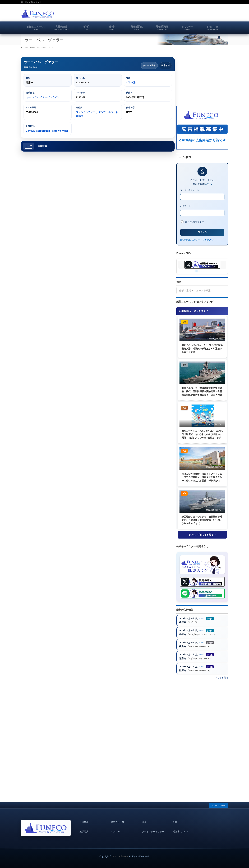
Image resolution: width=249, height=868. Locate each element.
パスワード (185, 206)
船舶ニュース (117, 821)
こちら (208, 184)
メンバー (115, 829)
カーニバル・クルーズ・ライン (43, 97)
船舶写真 (84, 829)
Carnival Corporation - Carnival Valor (47, 131)
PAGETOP (220, 805)
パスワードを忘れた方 (202, 240)
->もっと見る (222, 682)
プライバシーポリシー (153, 829)
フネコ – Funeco (120, 857)
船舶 (175, 821)
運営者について (181, 829)
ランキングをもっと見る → (202, 535)
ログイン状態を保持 (192, 222)
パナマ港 (131, 82)
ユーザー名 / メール (189, 190)
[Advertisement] (188, 15)
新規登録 (185, 240)
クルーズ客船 (149, 65)
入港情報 (84, 821)
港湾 (144, 821)
